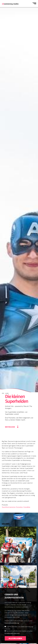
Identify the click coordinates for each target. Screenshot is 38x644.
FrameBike (27, 507)
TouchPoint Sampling (9, 507)
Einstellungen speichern (12, 638)
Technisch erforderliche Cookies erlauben (19, 636)
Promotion (19, 507)
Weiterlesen (10, 427)
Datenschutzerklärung (12, 628)
